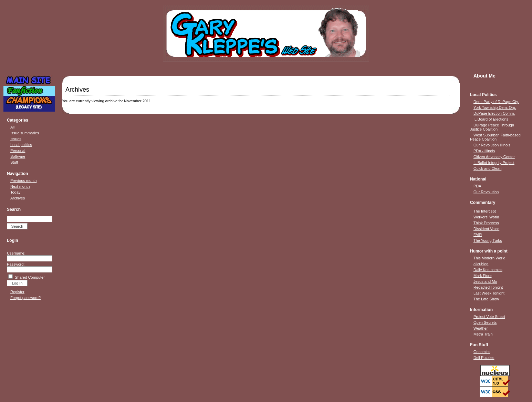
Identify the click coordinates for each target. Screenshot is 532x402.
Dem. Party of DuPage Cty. (496, 102)
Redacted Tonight (488, 287)
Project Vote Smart (489, 317)
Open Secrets (485, 322)
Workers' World (486, 217)
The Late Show (486, 299)
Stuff (14, 162)
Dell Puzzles (484, 358)
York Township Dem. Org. (495, 107)
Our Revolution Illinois (492, 145)
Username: (16, 253)
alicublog (481, 264)
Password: (16, 264)
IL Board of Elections (491, 119)
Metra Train (483, 334)
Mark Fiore (483, 276)
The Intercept (485, 211)
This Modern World (489, 258)
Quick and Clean (487, 168)
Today (15, 192)
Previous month (23, 181)
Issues (16, 139)
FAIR (478, 235)
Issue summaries (25, 133)
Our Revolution (486, 192)
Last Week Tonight (489, 293)
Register (17, 292)
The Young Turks (488, 240)
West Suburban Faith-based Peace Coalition (495, 137)
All (12, 127)
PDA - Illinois (484, 151)
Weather (481, 328)
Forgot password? (25, 298)
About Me (484, 76)
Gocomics (482, 352)
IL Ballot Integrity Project (494, 163)
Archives (18, 198)
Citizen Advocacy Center (494, 157)
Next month (20, 186)
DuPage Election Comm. (494, 113)
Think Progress (486, 223)
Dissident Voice (486, 229)
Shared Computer (30, 277)
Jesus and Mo (485, 281)
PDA (477, 186)
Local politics (21, 145)
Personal (18, 151)
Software (18, 156)
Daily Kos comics (488, 270)
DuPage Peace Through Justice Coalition (492, 127)
